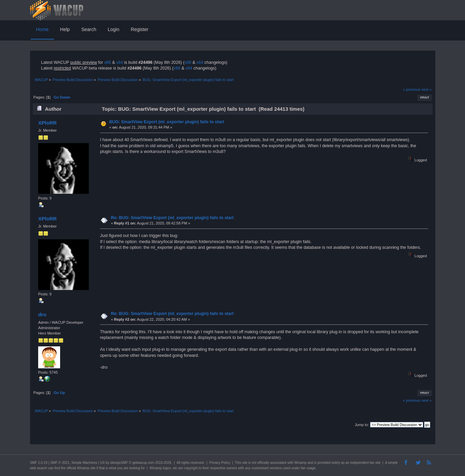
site (245, 463)
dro (42, 314)
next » (427, 89)
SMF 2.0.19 (39, 463)
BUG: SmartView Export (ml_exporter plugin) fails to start (166, 122)
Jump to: (362, 425)
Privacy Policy (219, 463)
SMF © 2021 (60, 463)
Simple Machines (84, 463)
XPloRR (47, 123)
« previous (412, 89)
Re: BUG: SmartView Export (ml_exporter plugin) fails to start (172, 218)
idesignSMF (119, 463)
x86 (108, 62)
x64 (120, 62)
